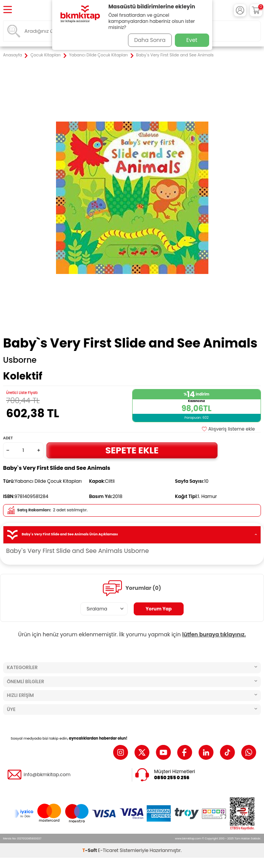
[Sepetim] (256, 10)
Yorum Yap (159, 609)
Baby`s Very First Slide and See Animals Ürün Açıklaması (132, 535)
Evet (192, 40)
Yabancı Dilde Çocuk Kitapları (98, 55)
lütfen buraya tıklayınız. (214, 634)
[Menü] (8, 10)
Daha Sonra (150, 40)
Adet (8, 438)
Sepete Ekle (132, 450)
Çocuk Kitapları (46, 55)
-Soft (90, 850)
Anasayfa (13, 55)
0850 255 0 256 (172, 778)
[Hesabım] (240, 10)
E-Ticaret (108, 850)
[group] (132, 198)
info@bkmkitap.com (47, 775)
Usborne (20, 360)
